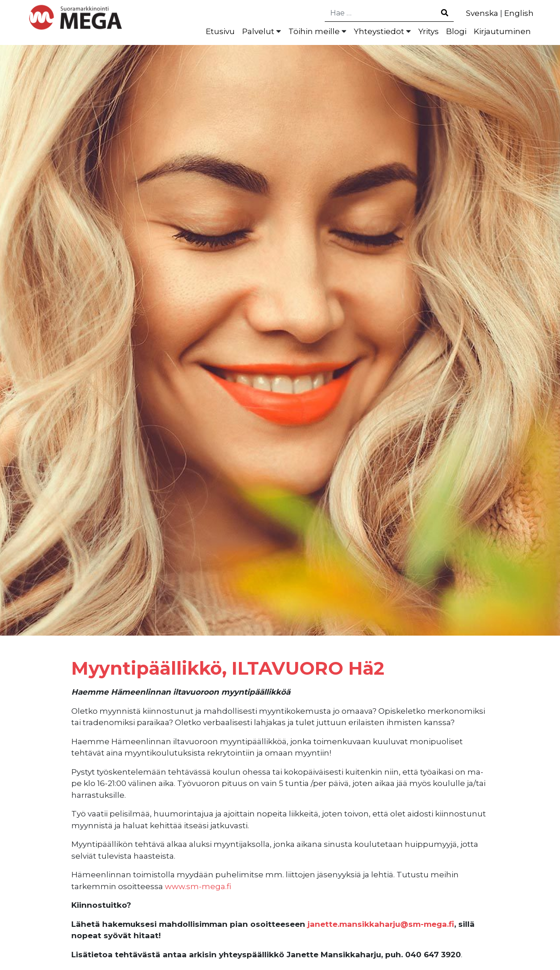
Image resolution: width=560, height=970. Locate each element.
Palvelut (258, 31)
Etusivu (220, 31)
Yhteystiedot (379, 31)
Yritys (429, 31)
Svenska (482, 13)
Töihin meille (314, 31)
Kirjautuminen (502, 31)
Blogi (456, 31)
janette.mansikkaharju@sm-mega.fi (381, 924)
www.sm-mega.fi (198, 886)
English (519, 13)
